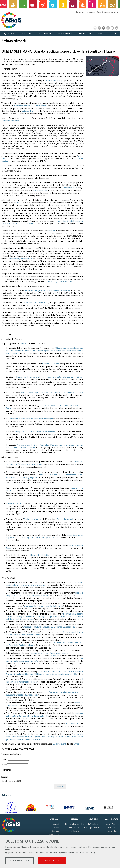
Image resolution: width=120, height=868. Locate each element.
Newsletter (91, 12)
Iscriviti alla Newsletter (90, 824)
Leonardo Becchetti (10, 121)
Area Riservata (103, 12)
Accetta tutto (66, 861)
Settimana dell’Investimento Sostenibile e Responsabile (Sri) (45, 714)
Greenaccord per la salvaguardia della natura (44, 606)
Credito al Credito (32, 519)
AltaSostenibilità (40, 190)
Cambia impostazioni (24, 861)
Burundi (52, 231)
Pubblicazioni (54, 835)
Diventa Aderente (72, 824)
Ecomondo (54, 656)
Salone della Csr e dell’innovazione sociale (50, 653)
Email (5, 759)
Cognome (6, 770)
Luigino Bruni (28, 111)
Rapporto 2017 (70, 188)
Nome (4, 764)
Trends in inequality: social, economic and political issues (45, 594)
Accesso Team (113, 831)
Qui (7, 853)
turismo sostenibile (51, 364)
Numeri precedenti (91, 828)
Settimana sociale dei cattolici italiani (31, 106)
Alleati (56, 828)
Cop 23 (19, 203)
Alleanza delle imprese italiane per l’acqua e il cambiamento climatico (52, 393)
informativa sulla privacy (86, 853)
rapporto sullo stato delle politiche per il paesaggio (30, 419)
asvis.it (76, 744)
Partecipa (80, 12)
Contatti (115, 12)
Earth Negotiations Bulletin (60, 282)
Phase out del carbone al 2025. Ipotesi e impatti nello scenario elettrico (50, 377)
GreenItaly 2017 (73, 724)
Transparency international (20, 259)
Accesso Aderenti (112, 824)
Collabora (75, 831)
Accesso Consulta (112, 828)
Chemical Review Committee (35, 303)
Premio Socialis (15, 504)
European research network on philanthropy (36, 432)
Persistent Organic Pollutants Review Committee (47, 291)
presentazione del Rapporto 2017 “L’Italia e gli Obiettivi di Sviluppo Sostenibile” (45, 536)
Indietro (60, 786)
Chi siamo (54, 819)
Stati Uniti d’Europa (55, 80)
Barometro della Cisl (40, 555)
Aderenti (56, 824)
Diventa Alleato (73, 828)
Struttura (55, 831)
